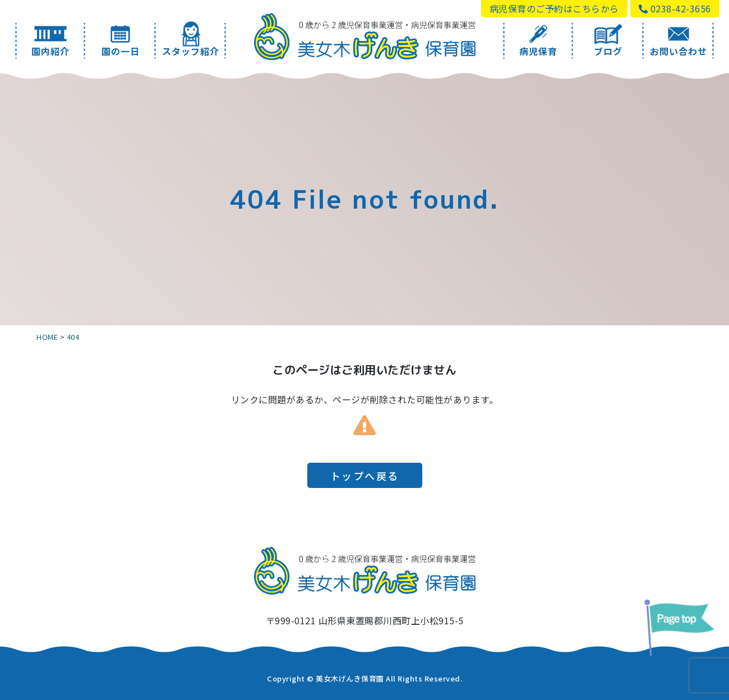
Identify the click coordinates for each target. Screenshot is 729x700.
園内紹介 (50, 40)
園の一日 (120, 40)
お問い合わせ (679, 40)
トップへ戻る (365, 476)
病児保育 (538, 40)
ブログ (608, 40)
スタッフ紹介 (191, 40)
